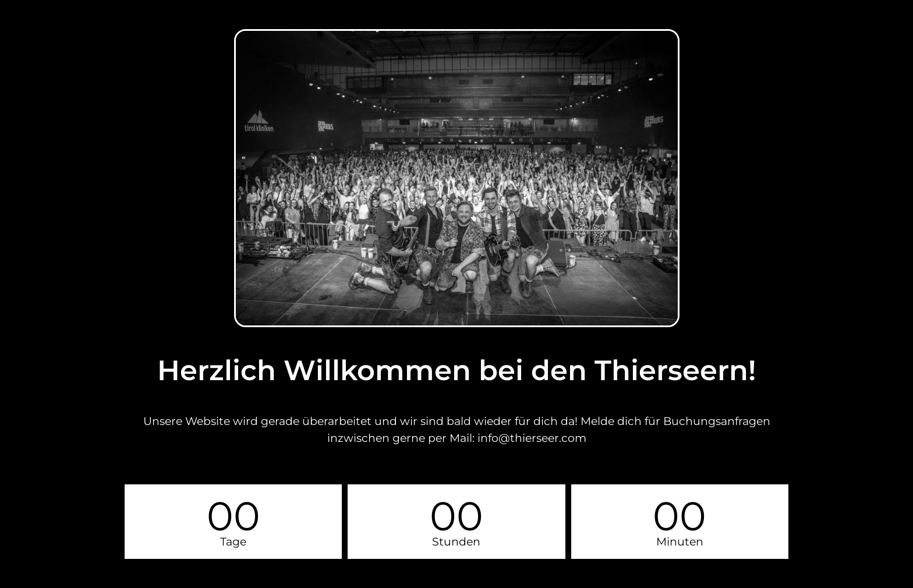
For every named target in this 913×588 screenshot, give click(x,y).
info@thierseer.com (532, 438)
